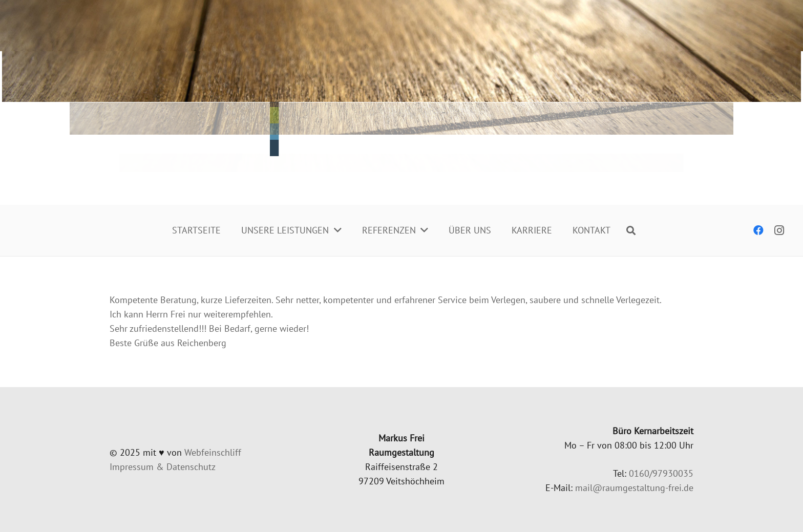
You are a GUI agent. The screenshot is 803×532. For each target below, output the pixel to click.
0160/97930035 (661, 473)
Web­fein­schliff (213, 452)
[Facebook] (758, 230)
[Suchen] (631, 230)
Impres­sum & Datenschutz (163, 467)
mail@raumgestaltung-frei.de (634, 488)
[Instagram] (779, 230)
